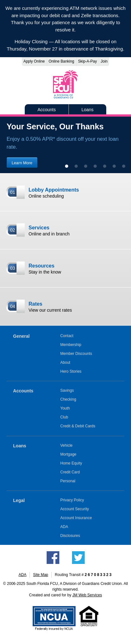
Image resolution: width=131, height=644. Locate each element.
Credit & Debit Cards (78, 426)
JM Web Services (87, 595)
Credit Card (70, 472)
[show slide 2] (76, 166)
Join (104, 61)
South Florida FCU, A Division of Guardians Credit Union (66, 84)
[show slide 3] (86, 166)
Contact (67, 336)
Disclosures (70, 536)
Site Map (40, 575)
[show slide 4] (95, 166)
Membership (71, 345)
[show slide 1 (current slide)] (67, 166)
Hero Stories (71, 371)
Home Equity (71, 463)
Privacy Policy (72, 500)
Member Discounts (76, 354)
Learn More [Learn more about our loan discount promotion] (22, 163)
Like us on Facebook (53, 558)
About (65, 363)
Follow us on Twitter (78, 558)
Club (64, 417)
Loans (88, 110)
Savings (67, 390)
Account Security (75, 509)
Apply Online (34, 61)
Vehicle (66, 445)
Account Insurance (76, 518)
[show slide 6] (114, 166)
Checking (68, 399)
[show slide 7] (124, 166)
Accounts (47, 110)
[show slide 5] (105, 166)
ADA (64, 527)
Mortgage (68, 454)
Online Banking (61, 61)
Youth (65, 408)
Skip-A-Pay (87, 61)
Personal (68, 481)
